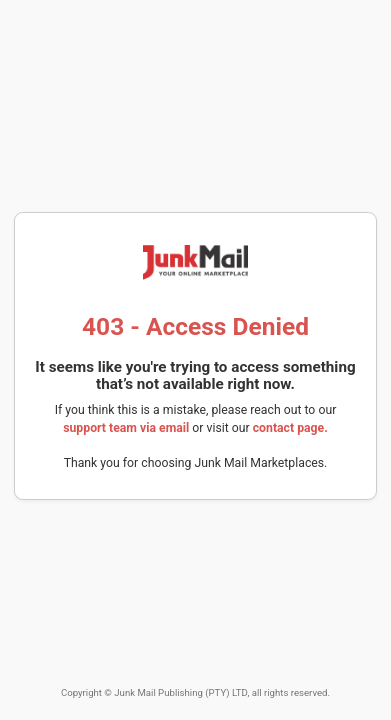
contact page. (290, 428)
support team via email (126, 428)
